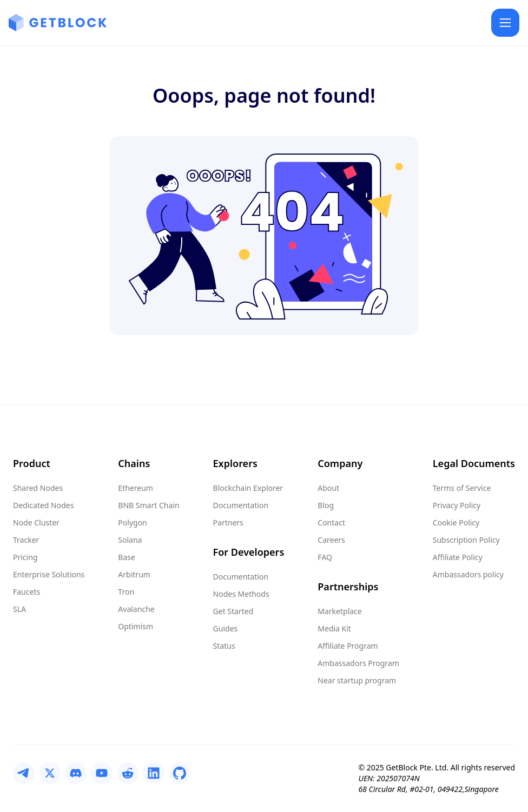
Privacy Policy (457, 505)
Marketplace (339, 611)
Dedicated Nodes (43, 505)
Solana (130, 540)
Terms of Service (462, 488)
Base (127, 557)
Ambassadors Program (358, 663)
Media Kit (334, 628)
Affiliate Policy (458, 557)
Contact (331, 523)
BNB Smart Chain (148, 505)
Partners (228, 523)
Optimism (136, 626)
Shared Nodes (38, 488)
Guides (226, 628)
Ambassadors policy (468, 574)
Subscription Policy (466, 540)
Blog (326, 505)
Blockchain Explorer (248, 488)
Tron (126, 592)
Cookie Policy (456, 523)
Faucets (27, 592)
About (328, 488)
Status (224, 646)
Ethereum (136, 488)
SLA (19, 609)
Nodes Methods (241, 594)
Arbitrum (134, 574)
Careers (331, 540)
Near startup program (357, 680)
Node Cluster (36, 523)
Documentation (241, 505)
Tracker (26, 540)
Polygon (132, 523)
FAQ (325, 557)
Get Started (233, 611)
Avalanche (136, 609)
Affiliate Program (348, 646)
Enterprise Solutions (49, 574)
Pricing (25, 557)
